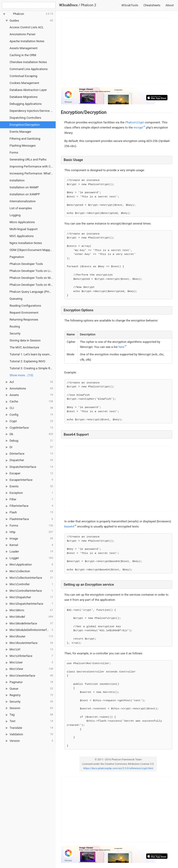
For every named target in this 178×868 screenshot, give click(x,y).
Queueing (16, 299)
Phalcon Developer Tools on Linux (32, 271)
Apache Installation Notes (27, 41)
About (170, 5)
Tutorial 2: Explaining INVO (27, 361)
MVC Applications (22, 236)
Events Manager (20, 132)
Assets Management (24, 48)
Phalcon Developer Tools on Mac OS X (33, 278)
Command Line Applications (29, 69)
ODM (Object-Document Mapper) (32, 250)
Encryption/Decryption (25, 125)
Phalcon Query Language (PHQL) (32, 292)
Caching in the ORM (23, 55)
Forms (14, 153)
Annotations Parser (22, 34)
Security (15, 333)
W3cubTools (130, 5)
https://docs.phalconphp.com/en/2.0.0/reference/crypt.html (118, 768)
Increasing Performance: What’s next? (33, 173)
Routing (15, 326)
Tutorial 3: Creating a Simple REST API (33, 368)
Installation (17, 180)
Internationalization (22, 201)
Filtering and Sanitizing (25, 139)
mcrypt (138, 127)
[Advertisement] (117, 51)
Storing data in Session (25, 340)
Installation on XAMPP (25, 194)
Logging (15, 215)
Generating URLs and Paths (28, 159)
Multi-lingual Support (24, 229)
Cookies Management (24, 83)
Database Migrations (24, 97)
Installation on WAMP (24, 187)
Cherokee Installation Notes (28, 62)
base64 (69, 526)
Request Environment (24, 313)
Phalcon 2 (89, 5)
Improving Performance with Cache (33, 166)
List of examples (21, 208)
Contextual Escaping (23, 76)
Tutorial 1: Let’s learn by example (32, 354)
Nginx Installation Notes (26, 243)
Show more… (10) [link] (21, 375)
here (121, 347)
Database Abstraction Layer (28, 90)
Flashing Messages (23, 146)
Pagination (17, 257)
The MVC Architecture (24, 347)
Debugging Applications (26, 104)
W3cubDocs (68, 5)
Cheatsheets (152, 5)
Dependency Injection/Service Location (33, 111)
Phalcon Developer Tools (26, 264)
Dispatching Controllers (25, 118)
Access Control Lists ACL (27, 27)
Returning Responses (24, 320)
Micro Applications (22, 222)
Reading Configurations (25, 306)
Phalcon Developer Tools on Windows (33, 285)
